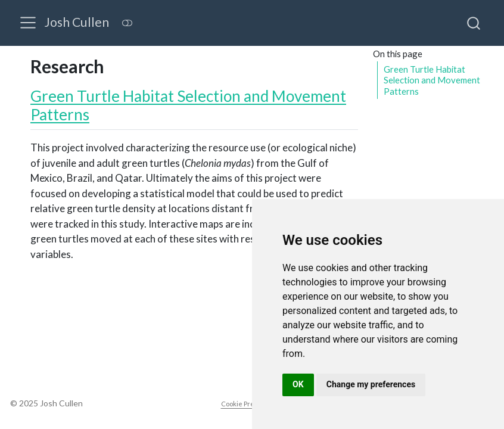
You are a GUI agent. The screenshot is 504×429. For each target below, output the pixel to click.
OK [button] (298, 384)
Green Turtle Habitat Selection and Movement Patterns (432, 80)
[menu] (28, 23)
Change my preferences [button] (371, 384)
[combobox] (474, 23)
